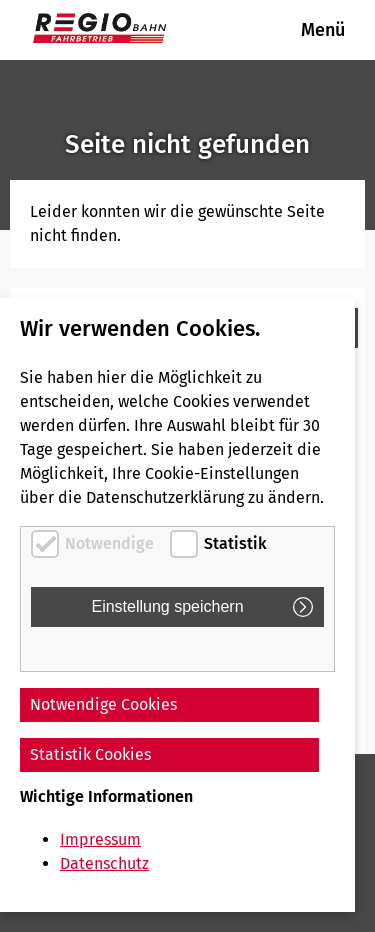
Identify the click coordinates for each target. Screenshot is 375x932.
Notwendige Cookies (103, 704)
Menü (323, 30)
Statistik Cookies (90, 754)
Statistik (235, 543)
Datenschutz (104, 863)
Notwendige (109, 543)
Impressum (100, 839)
